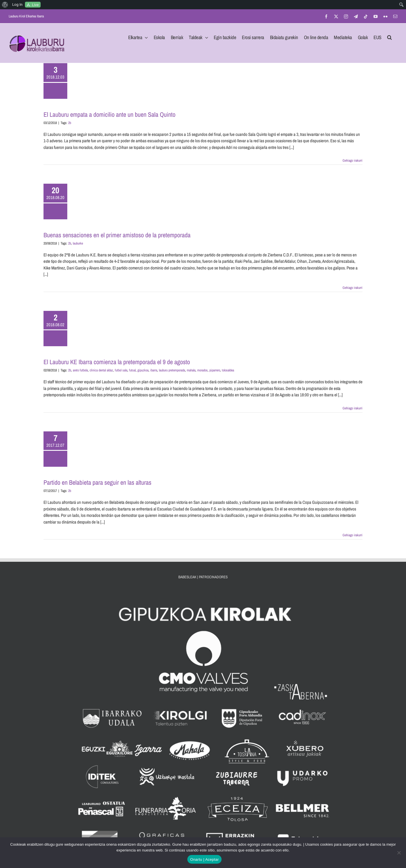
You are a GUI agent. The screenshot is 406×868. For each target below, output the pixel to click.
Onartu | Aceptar (204, 859)
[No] (399, 853)
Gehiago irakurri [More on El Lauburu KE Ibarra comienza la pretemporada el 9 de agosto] (352, 408)
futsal (132, 370)
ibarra (154, 370)
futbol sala (121, 370)
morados (202, 370)
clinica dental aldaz (101, 370)
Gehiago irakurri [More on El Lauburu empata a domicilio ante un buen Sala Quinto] (352, 161)
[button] (389, 36)
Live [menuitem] (35, 5)
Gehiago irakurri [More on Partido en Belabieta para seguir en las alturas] (352, 535)
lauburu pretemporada (172, 370)
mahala (191, 370)
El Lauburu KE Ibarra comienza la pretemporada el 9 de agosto (117, 362)
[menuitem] (5, 5)
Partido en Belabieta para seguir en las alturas (97, 482)
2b (70, 123)
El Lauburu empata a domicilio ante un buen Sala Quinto (109, 114)
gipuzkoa (143, 370)
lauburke (78, 243)
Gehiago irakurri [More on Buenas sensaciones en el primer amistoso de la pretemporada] (352, 288)
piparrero (215, 370)
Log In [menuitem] (17, 4)
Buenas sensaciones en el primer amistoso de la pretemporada (117, 235)
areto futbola (80, 370)
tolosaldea (228, 370)
